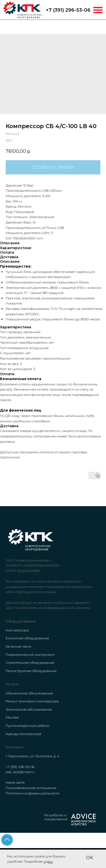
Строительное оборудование (30, 663)
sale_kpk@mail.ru (20, 772)
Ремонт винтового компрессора (32, 701)
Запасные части (19, 646)
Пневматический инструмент (30, 655)
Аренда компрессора (23, 734)
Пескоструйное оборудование (31, 671)
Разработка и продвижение (56, 817)
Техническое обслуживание (29, 709)
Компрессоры (17, 630)
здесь (48, 861)
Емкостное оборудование (27, 638)
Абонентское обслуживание (29, 693)
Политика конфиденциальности (33, 793)
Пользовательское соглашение (31, 788)
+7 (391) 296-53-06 (68, 10)
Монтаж (12, 717)
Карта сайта (15, 782)
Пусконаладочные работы (27, 726)
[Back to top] (7, 840)
